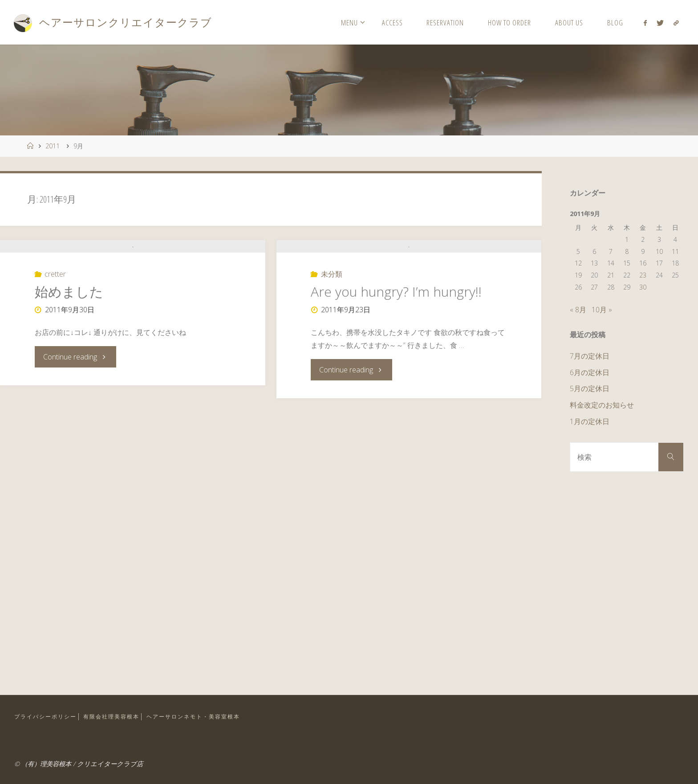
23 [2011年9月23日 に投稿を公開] (643, 275)
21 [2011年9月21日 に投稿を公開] (611, 275)
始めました (69, 338)
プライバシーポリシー (48, 716)
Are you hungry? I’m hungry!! (396, 353)
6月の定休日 (590, 372)
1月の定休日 (590, 421)
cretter (55, 320)
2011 (53, 146)
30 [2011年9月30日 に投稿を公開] (643, 287)
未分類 (332, 335)
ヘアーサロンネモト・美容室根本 (205, 716)
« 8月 (578, 310)
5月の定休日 (590, 388)
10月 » (602, 310)
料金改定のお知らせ (602, 405)
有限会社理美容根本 (118, 716)
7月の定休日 (590, 356)
